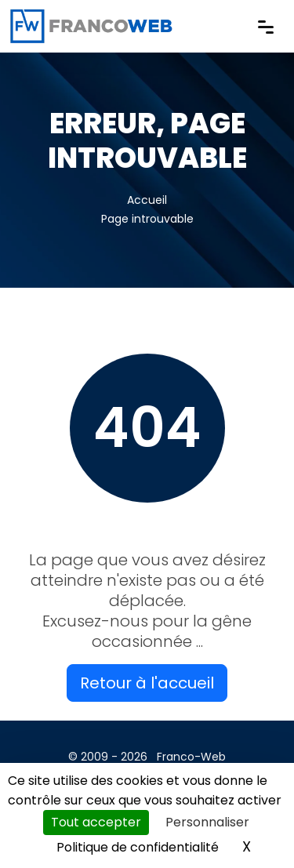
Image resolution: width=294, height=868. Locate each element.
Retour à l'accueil (147, 683)
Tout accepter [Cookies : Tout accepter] (96, 822)
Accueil (147, 200)
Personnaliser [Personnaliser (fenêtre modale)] (207, 822)
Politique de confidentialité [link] (138, 847)
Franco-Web (191, 757)
